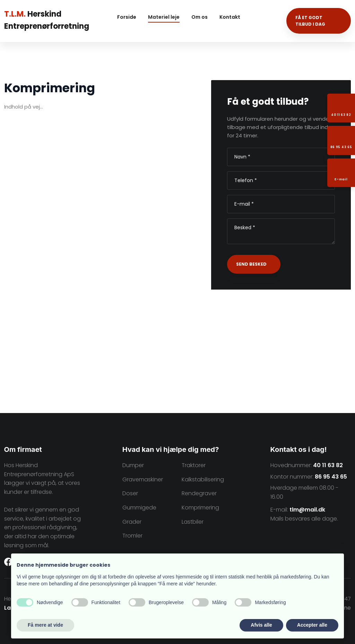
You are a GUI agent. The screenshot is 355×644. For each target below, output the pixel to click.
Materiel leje (164, 17)
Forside (127, 17)
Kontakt (230, 17)
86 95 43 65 (331, 477)
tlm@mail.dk (307, 510)
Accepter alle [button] (312, 625)
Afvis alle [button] (261, 625)
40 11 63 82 (328, 465)
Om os (200, 17)
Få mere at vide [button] (45, 625)
